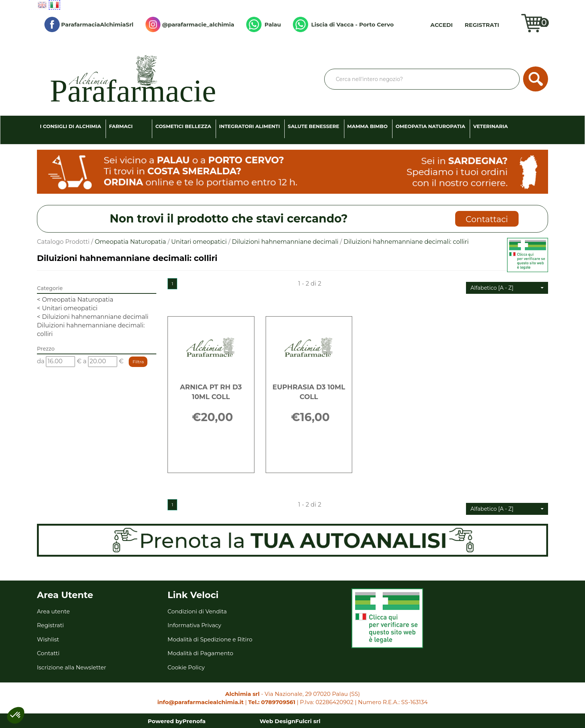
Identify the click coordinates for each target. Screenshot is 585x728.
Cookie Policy (186, 667)
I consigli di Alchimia (71, 126)
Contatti (48, 653)
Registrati (482, 25)
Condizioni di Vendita (197, 611)
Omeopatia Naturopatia (430, 126)
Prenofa (194, 721)
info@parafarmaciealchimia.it (201, 702)
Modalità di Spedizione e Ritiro (210, 639)
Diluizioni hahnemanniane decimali (285, 242)
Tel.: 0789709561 (272, 702)
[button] (507, 288)
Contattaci (487, 219)
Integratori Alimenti (249, 126)
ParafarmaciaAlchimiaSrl (89, 24)
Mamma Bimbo (367, 126)
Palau (264, 24)
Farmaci (121, 126)
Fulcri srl (308, 721)
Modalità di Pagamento (200, 653)
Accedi (442, 25)
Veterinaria (490, 126)
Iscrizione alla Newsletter (72, 667)
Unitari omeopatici (199, 242)
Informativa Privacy (194, 625)
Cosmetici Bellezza (183, 126)
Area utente (53, 611)
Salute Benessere (313, 126)
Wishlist (512, 25)
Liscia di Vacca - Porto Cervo (343, 24)
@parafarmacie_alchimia (190, 24)
